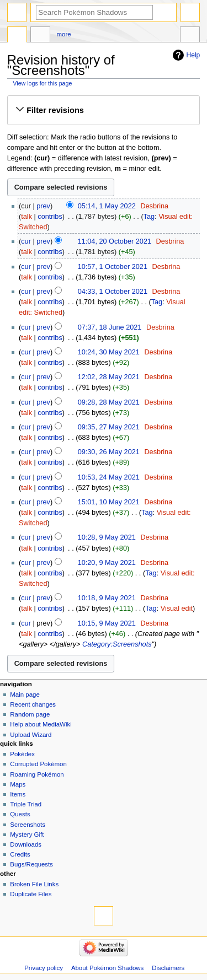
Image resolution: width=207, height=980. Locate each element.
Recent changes (33, 704)
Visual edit (177, 609)
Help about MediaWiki (41, 724)
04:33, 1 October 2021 (113, 292)
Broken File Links (34, 884)
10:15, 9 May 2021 (107, 623)
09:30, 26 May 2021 (109, 452)
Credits (20, 854)
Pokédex (22, 754)
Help (193, 55)
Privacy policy (44, 968)
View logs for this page (42, 83)
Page (17, 36)
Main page (25, 694)
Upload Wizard (31, 735)
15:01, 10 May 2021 (109, 502)
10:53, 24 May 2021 (109, 477)
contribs (50, 217)
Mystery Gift (27, 834)
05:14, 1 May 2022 (107, 206)
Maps (18, 784)
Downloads (26, 844)
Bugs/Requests (31, 864)
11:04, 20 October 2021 (115, 241)
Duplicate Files (31, 894)
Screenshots (28, 825)
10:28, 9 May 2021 (107, 537)
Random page (30, 714)
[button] (103, 110)
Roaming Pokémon (37, 774)
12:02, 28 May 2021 (109, 377)
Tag (149, 217)
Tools (190, 36)
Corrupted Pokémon (38, 764)
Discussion (40, 36)
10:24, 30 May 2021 (109, 352)
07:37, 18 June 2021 (110, 327)
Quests (20, 814)
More (64, 34)
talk (26, 217)
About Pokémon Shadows (107, 968)
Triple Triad (26, 804)
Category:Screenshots (117, 644)
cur (26, 241)
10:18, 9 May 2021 (107, 598)
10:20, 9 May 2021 (107, 563)
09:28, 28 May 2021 (109, 402)
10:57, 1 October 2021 (113, 267)
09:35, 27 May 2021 (109, 427)
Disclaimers (168, 968)
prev (43, 206)
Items (18, 794)
